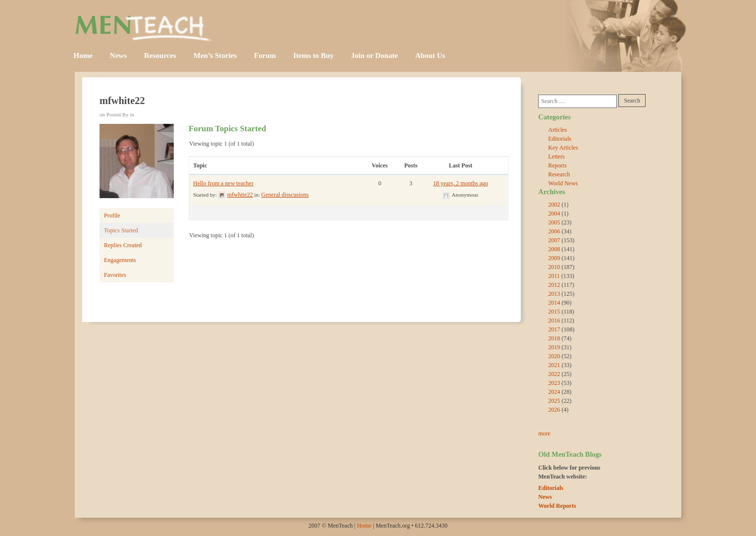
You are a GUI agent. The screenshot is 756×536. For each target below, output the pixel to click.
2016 (554, 321)
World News (563, 183)
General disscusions (285, 195)
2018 (554, 338)
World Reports (557, 506)
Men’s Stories (215, 55)
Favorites (115, 275)
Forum (265, 55)
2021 (554, 365)
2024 (554, 392)
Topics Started (121, 230)
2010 (554, 267)
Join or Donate (375, 55)
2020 (554, 356)
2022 (554, 374)
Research (559, 174)
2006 (554, 231)
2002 (554, 205)
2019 (554, 347)
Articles (557, 130)
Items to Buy (313, 55)
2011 (554, 276)
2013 (554, 294)
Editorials (560, 139)
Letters (556, 157)
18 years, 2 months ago (461, 183)
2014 (554, 303)
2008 (554, 249)
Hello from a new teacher (223, 183)
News (118, 55)
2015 (554, 312)
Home (83, 55)
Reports (557, 165)
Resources (160, 55)
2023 (554, 383)
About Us (430, 55)
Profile (112, 215)
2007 (554, 240)
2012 (554, 285)
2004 (554, 214)
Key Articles (563, 148)
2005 (554, 222)
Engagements (120, 260)
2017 (554, 329)
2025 (554, 401)
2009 (554, 258)
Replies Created (123, 245)
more (544, 433)
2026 (554, 410)
